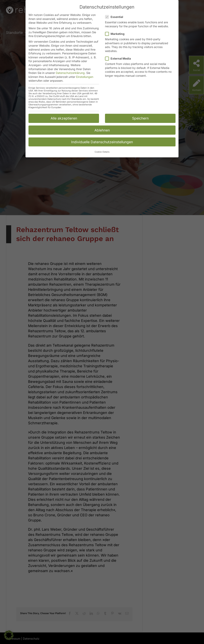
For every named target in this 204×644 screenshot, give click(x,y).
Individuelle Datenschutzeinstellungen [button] (102, 142)
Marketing (116, 34)
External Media (120, 58)
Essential (116, 17)
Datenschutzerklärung (70, 73)
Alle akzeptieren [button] (64, 118)
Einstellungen (85, 77)
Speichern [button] (140, 118)
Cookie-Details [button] (102, 152)
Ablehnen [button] (102, 130)
